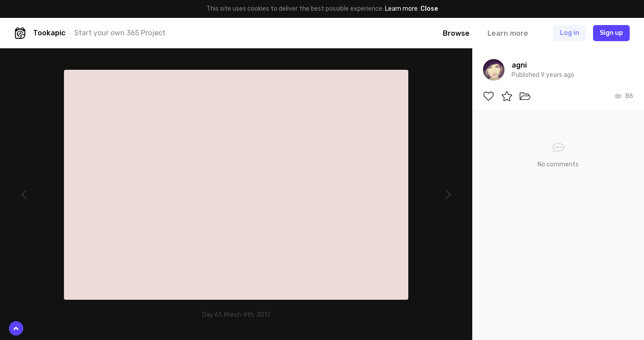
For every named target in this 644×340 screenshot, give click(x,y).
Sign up (611, 33)
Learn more (401, 9)
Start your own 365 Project (120, 33)
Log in (570, 33)
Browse (456, 33)
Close (429, 9)
